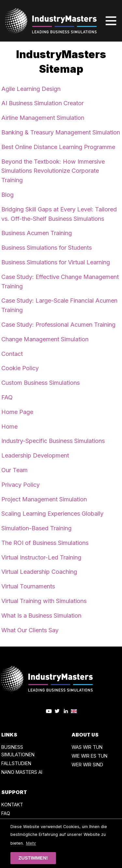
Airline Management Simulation (43, 118)
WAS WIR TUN (87, 747)
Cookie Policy (20, 368)
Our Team (14, 470)
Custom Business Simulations (41, 383)
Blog (7, 195)
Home (9, 427)
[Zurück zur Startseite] (51, 21)
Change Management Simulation (45, 339)
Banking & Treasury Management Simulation (61, 132)
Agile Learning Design (31, 89)
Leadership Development (35, 455)
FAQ (7, 397)
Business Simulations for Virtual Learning (56, 262)
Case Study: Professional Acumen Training (58, 325)
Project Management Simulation (44, 499)
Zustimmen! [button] (33, 858)
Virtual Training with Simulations (44, 601)
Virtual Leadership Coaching (39, 572)
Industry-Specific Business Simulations (53, 441)
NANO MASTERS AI (22, 772)
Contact (12, 354)
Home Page (17, 412)
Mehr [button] (31, 843)
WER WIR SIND (87, 765)
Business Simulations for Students (47, 248)
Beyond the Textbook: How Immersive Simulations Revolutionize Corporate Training (53, 171)
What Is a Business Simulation (41, 616)
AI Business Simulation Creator (42, 103)
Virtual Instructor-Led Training (41, 557)
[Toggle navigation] (111, 21)
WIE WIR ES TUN (89, 756)
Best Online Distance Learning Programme (58, 147)
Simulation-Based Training (36, 528)
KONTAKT (12, 805)
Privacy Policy (20, 485)
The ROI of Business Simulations (45, 543)
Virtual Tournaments (28, 586)
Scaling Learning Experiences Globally (52, 514)
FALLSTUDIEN (16, 763)
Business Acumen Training (37, 233)
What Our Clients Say (30, 630)
